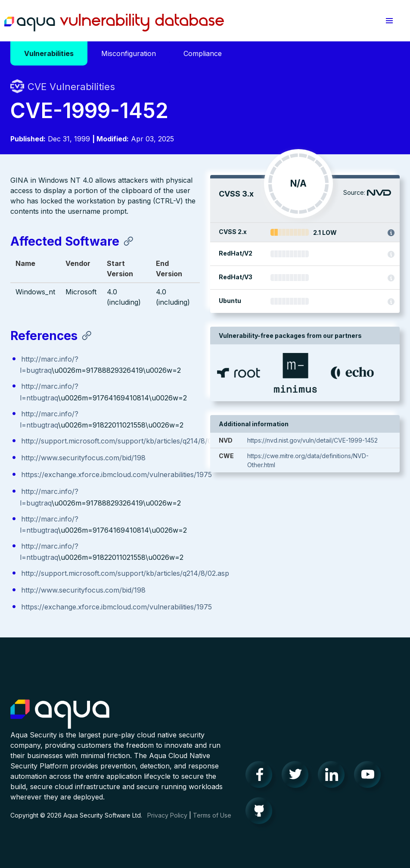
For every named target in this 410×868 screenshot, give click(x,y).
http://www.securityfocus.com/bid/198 (83, 458)
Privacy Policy (167, 815)
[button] (389, 21)
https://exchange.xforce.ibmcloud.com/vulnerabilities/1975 (116, 475)
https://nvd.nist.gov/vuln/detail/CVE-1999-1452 (312, 440)
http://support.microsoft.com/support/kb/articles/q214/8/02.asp (125, 441)
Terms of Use (212, 815)
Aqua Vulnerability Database (114, 23)
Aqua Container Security (60, 715)
